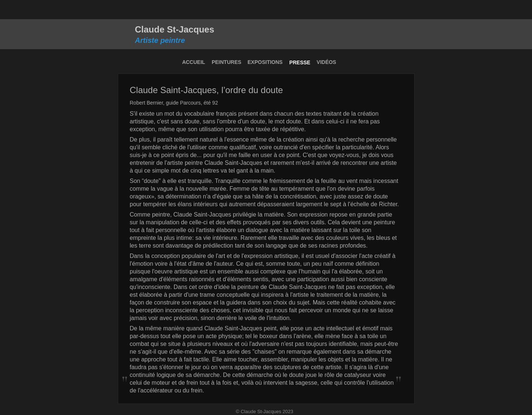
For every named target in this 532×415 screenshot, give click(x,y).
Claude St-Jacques (175, 29)
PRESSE (300, 62)
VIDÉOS (326, 62)
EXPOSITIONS (265, 62)
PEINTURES (226, 62)
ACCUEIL (194, 62)
